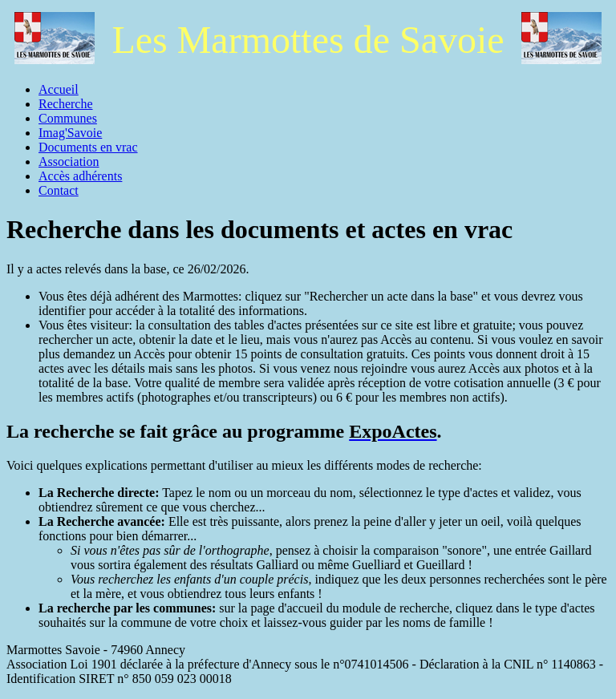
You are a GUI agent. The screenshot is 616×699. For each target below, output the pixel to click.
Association (69, 162)
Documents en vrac (88, 147)
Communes (68, 118)
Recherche (66, 104)
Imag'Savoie (70, 133)
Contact (59, 190)
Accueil (59, 89)
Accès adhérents (80, 176)
